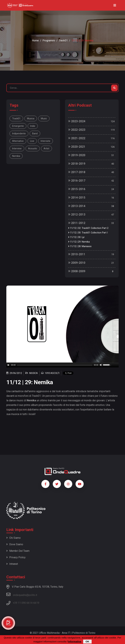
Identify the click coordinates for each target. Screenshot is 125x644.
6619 (36, 603)
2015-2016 (77, 189)
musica (31, 118)
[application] (62, 365)
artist (46, 148)
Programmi (49, 41)
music (44, 118)
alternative (18, 141)
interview (17, 148)
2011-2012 (77, 223)
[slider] (55, 365)
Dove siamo (15, 544)
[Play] (8, 365)
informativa (75, 641)
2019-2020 (77, 155)
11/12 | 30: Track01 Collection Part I (88, 233)
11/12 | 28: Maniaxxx (80, 246)
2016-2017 (77, 181)
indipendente (19, 133)
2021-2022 (77, 138)
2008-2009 (77, 271)
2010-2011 (77, 254)
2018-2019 (77, 164)
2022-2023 (77, 130)
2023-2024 (77, 121)
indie (33, 126)
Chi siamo (14, 538)
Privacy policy (16, 557)
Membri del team (18, 551)
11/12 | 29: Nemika (79, 242)
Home (35, 41)
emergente (18, 126)
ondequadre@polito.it (22, 594)
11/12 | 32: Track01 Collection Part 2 (88, 228)
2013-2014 (77, 206)
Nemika (16, 156)
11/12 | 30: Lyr (76, 237)
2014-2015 (77, 197)
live (32, 141)
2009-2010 (77, 263)
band (35, 133)
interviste (45, 141)
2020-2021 (77, 147)
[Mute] (101, 365)
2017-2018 (77, 172)
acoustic (33, 148)
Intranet (12, 564)
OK (87, 641)
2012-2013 (77, 214)
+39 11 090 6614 (23, 603)
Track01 (63, 41)
